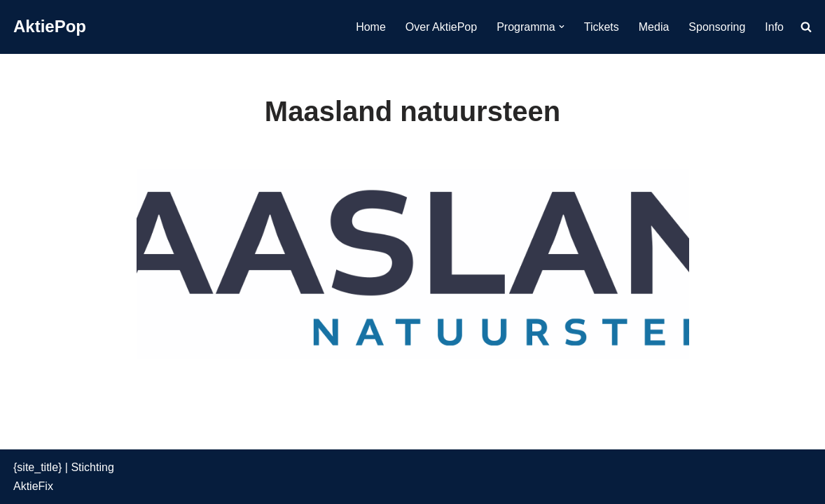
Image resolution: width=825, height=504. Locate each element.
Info (774, 27)
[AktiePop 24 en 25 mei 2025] (50, 27)
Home (371, 27)
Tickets (602, 27)
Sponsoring (717, 27)
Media (654, 27)
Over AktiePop (441, 27)
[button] (562, 27)
